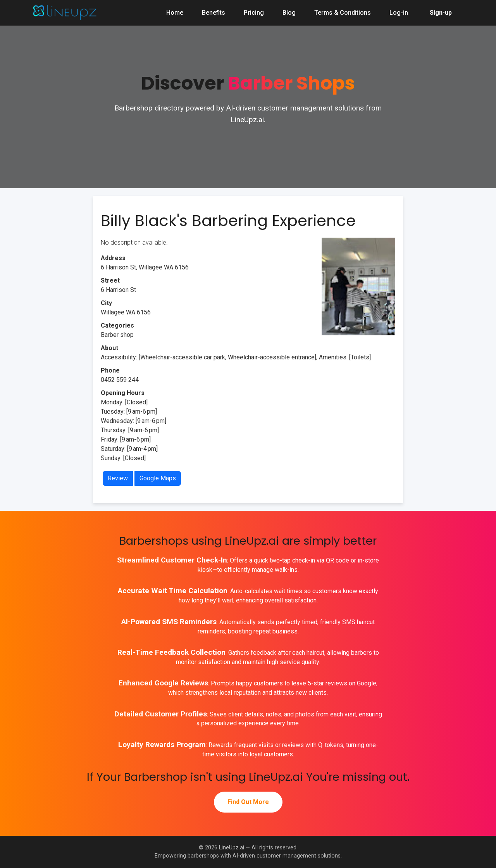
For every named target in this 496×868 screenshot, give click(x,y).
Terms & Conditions (343, 13)
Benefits (214, 13)
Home (175, 13)
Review (118, 478)
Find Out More (248, 802)
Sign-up (441, 13)
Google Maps (158, 478)
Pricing (254, 13)
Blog (289, 13)
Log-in (399, 13)
